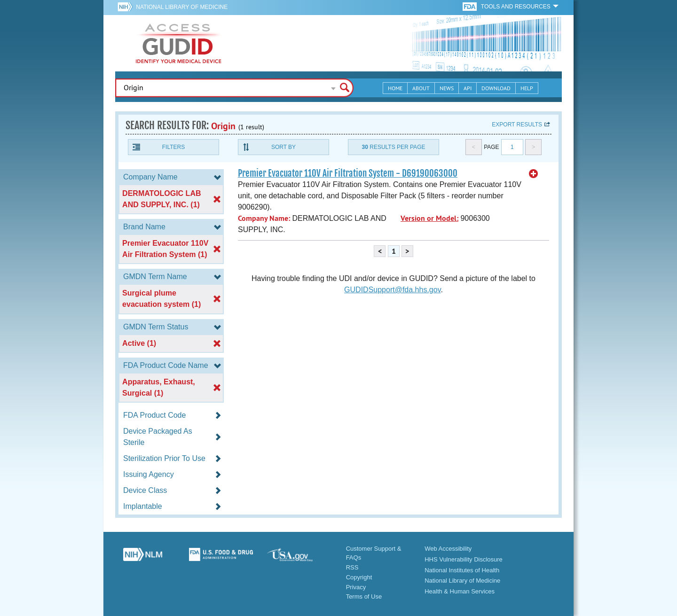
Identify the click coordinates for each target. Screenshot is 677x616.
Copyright (359, 577)
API (468, 88)
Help (527, 88)
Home (395, 88)
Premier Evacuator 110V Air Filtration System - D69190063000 (348, 173)
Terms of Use (364, 597)
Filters (173, 147)
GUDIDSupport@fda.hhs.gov (392, 290)
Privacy (356, 587)
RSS (352, 567)
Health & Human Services (460, 591)
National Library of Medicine (182, 7)
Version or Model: (429, 218)
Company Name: (264, 218)
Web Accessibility (448, 549)
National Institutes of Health (462, 570)
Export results (517, 125)
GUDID (179, 43)
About (421, 88)
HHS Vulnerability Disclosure (464, 559)
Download (496, 88)
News (447, 88)
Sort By (283, 147)
